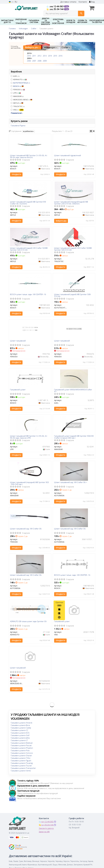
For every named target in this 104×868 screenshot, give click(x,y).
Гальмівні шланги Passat (21, 747)
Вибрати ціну (61, 221)
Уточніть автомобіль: (16, 47)
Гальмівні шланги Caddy (21, 729)
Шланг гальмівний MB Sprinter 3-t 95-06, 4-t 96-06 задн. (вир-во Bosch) (29, 156)
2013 (45, 56)
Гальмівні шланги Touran (21, 767)
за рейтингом (28, 131)
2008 (39, 61)
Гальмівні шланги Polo (20, 752)
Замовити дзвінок (46, 830)
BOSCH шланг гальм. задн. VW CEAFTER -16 (28, 295)
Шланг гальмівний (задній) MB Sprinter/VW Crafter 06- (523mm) (28, 203)
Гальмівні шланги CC (19, 732)
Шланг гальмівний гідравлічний (68, 156)
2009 (45, 61)
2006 (29, 61)
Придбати (16, 175)
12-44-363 (55, 6)
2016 (60, 56)
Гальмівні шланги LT (19, 742)
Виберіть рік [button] (32, 47)
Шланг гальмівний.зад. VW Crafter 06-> (71, 483)
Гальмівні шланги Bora (20, 727)
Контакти (83, 2)
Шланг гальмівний (18, 341)
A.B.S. (15, 76)
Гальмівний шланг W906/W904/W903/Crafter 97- (73, 391)
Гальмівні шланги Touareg (22, 764)
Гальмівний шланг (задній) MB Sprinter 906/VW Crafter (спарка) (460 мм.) (74, 438)
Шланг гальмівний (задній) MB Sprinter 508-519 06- (73, 296)
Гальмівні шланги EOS (20, 734)
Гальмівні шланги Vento (21, 772)
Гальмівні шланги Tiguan (21, 762)
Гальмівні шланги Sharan (21, 757)
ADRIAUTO (19, 79)
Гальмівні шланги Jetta (20, 739)
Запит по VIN (44, 833)
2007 (34, 61)
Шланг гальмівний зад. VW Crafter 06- (70, 530)
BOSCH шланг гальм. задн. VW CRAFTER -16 (72, 576)
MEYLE (17, 103)
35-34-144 (55, 9)
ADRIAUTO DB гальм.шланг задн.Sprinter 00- (29, 623)
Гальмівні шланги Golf (20, 737)
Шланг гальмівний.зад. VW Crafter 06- (26, 530)
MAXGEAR (17, 96)
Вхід (92, 2)
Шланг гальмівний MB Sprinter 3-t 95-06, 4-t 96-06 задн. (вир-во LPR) (29, 438)
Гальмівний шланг (18, 390)
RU (16, 2)
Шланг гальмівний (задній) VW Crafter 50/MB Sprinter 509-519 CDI (29, 249)
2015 (55, 56)
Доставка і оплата (68, 2)
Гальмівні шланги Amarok (22, 724)
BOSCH (18, 86)
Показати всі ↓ (17, 113)
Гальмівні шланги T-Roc (21, 759)
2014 (50, 56)
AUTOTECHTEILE (22, 83)
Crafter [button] (66, 47)
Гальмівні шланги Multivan (22, 744)
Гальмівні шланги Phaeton (22, 749)
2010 (29, 56)
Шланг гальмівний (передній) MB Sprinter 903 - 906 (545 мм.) (30, 484)
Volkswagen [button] (50, 47)
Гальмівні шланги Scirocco (22, 754)
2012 (39, 56)
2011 (34, 56)
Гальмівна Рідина (18, 125)
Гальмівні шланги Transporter (23, 769)
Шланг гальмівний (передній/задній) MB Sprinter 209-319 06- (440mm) (71, 203)
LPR (16, 93)
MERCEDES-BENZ (22, 100)
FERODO (18, 89)
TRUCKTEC (18, 106)
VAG (17, 110)
